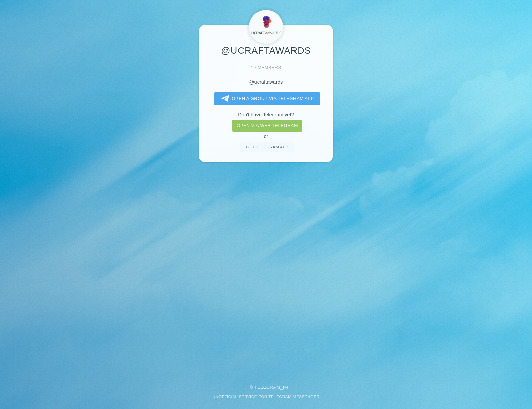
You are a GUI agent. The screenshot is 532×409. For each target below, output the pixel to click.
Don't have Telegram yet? (266, 115)
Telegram (267, 387)
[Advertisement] (266, 269)
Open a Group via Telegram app (266, 99)
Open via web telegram (267, 125)
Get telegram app (267, 147)
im (286, 387)
